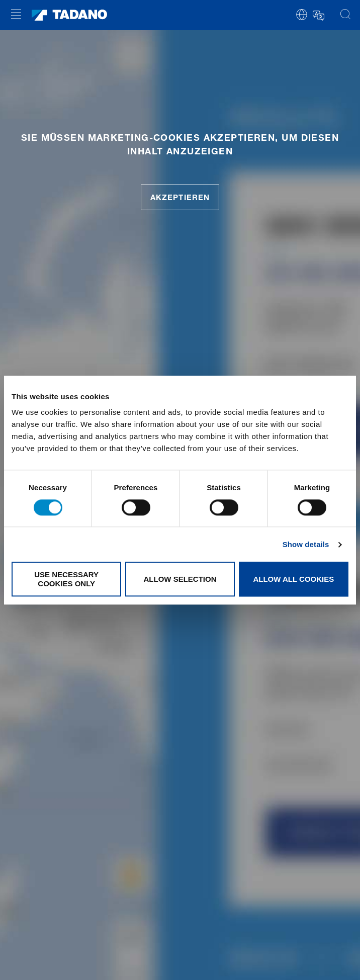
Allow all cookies (293, 579)
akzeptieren (180, 197)
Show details (306, 544)
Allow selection (180, 579)
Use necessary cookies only (66, 579)
